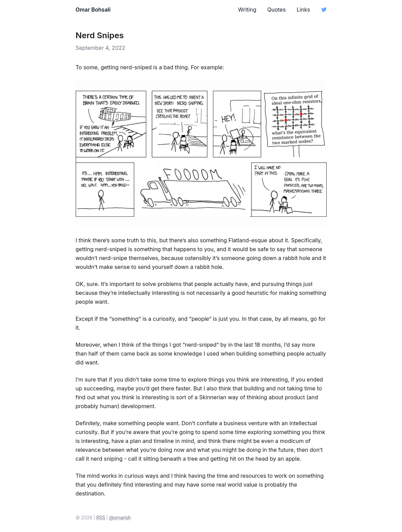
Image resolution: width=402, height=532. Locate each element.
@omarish (120, 517)
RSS (101, 517)
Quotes (277, 10)
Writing (247, 10)
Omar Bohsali (93, 10)
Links (303, 10)
